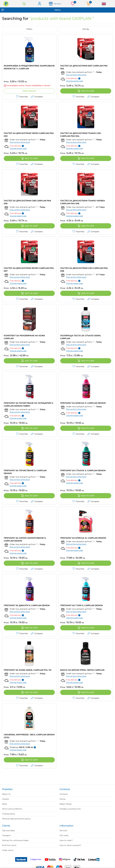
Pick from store (9, 845)
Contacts (64, 794)
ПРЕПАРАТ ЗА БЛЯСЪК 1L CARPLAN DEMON (83, 403)
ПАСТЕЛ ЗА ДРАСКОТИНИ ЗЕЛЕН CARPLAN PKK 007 (29, 270)
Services (63, 831)
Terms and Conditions (12, 809)
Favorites (22, 97)
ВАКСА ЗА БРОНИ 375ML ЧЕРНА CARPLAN (82, 670)
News (5, 804)
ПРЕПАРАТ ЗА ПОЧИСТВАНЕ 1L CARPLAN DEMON (25, 472)
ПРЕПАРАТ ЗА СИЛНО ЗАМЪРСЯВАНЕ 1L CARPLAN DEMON (25, 539)
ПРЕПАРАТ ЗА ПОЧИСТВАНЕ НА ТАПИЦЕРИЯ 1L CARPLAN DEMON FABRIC (29, 404)
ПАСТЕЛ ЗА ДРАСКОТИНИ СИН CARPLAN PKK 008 (84, 270)
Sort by (86, 29)
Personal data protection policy (16, 819)
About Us (6, 794)
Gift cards (64, 835)
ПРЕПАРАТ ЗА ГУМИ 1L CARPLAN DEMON (81, 605)
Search (24, 4)
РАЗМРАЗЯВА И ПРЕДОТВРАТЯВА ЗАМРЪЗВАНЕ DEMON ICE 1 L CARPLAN (29, 67)
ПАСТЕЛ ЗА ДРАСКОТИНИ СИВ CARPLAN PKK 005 (27, 202)
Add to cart (86, 91)
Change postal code (75, 81)
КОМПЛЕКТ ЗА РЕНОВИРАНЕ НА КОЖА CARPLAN (24, 337)
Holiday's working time (70, 809)
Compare (37, 97)
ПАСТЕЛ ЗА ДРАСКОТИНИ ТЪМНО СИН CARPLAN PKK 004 (81, 135)
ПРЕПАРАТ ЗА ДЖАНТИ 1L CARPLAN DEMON (27, 605)
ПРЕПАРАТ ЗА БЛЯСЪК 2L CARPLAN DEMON (83, 538)
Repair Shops (66, 804)
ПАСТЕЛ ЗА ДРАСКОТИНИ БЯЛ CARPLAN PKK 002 (84, 67)
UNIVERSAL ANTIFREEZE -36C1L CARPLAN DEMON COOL (29, 736)
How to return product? (70, 845)
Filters (29, 29)
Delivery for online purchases (15, 840)
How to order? (66, 840)
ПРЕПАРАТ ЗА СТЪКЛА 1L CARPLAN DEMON (83, 470)
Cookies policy (9, 814)
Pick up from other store (76, 75)
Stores (62, 799)
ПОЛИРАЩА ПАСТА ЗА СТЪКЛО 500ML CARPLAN (81, 337)
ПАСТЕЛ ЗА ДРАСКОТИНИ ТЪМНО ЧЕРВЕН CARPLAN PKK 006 (83, 202)
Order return (8, 850)
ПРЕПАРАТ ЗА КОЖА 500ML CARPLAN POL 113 (28, 670)
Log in (39, 4)
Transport (6, 835)
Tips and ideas (8, 831)
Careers (6, 799)
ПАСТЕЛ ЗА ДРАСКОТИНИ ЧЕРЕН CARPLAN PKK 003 (29, 135)
